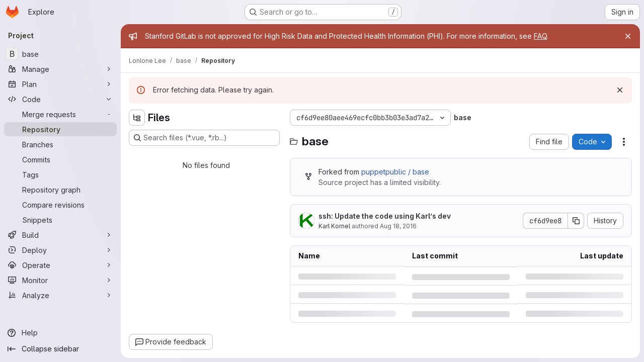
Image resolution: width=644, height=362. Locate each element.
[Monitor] (60, 280)
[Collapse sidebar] (60, 349)
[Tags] (60, 174)
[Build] (60, 235)
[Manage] (60, 69)
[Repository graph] (60, 190)
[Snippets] (60, 220)
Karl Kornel (334, 226)
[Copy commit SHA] (576, 221)
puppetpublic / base (395, 172)
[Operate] (60, 265)
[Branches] (60, 144)
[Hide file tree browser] (137, 118)
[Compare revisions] (60, 205)
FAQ (540, 36)
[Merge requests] (60, 114)
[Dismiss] (620, 90)
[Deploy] (60, 250)
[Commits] (60, 159)
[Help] (60, 333)
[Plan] (60, 84)
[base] (60, 54)
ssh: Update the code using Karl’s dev (385, 216)
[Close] (628, 36)
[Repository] (60, 129)
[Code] (60, 99)
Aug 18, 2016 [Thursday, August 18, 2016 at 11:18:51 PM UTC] (398, 226)
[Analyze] (60, 295)
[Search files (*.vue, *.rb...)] (204, 138)
